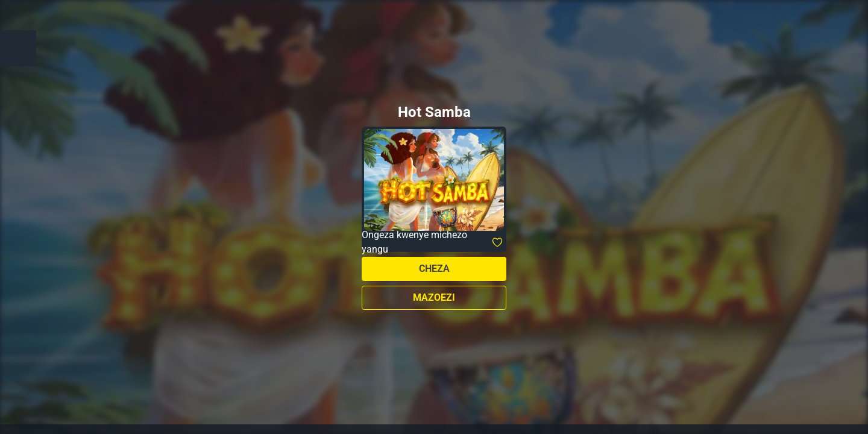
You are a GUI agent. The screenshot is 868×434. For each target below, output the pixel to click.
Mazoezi (434, 297)
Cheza (434, 269)
